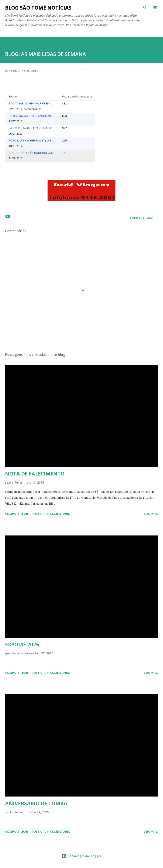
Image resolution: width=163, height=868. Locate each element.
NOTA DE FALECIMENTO (35, 473)
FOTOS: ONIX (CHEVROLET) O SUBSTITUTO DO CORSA (46, 141)
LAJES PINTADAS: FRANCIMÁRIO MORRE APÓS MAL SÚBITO (49, 128)
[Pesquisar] (145, 8)
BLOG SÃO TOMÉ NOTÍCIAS (38, 8)
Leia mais (151, 514)
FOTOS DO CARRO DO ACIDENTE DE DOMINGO (40, 116)
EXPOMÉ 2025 (22, 644)
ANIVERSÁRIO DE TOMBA (36, 803)
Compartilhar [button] (141, 218)
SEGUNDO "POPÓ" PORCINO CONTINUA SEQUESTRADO (46, 153)
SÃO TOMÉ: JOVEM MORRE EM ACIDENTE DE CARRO (44, 104)
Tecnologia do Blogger (81, 856)
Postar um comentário (51, 514)
